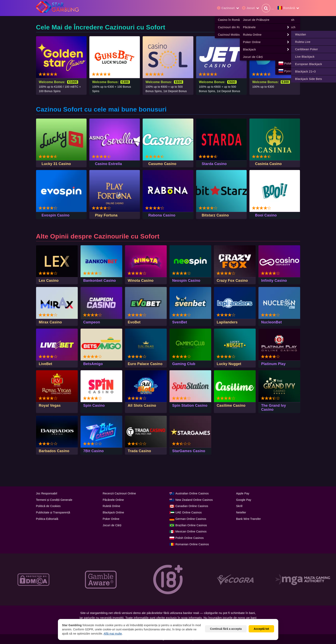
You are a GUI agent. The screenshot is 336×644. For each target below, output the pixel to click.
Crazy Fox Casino (232, 281)
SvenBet (180, 322)
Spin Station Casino (190, 406)
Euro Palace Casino (145, 364)
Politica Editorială (47, 519)
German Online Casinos (191, 519)
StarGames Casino (189, 451)
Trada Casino (140, 451)
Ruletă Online (111, 506)
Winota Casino (141, 281)
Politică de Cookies (48, 506)
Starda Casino (214, 164)
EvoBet (134, 322)
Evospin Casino (56, 215)
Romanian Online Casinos (192, 544)
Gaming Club (184, 364)
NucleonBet (272, 322)
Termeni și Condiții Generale (54, 500)
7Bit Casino (94, 451)
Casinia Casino (268, 164)
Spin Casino (94, 406)
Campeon (92, 322)
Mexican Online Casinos (191, 532)
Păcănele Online (113, 500)
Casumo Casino (162, 164)
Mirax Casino (50, 322)
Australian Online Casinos (192, 494)
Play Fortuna (106, 215)
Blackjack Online (114, 513)
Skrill (239, 506)
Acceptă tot (261, 629)
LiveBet (46, 364)
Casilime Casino (231, 406)
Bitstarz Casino (215, 215)
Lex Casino (49, 281)
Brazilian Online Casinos (191, 525)
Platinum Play (273, 364)
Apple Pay (243, 494)
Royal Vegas (50, 406)
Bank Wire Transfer (249, 519)
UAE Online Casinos (189, 513)
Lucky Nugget (229, 364)
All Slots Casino (142, 406)
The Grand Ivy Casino (274, 408)
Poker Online (111, 519)
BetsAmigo (93, 364)
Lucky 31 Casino (56, 164)
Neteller (241, 513)
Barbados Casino (54, 451)
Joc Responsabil (47, 494)
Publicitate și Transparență (53, 513)
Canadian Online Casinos (192, 506)
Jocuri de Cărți (112, 525)
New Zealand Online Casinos (194, 500)
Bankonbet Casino (100, 281)
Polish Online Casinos (190, 538)
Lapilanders (227, 322)
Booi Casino (266, 215)
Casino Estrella (108, 164)
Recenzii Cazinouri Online (119, 494)
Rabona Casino (162, 215)
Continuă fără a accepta (226, 629)
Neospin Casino (186, 281)
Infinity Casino (274, 281)
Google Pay (244, 500)
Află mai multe (113, 634)
